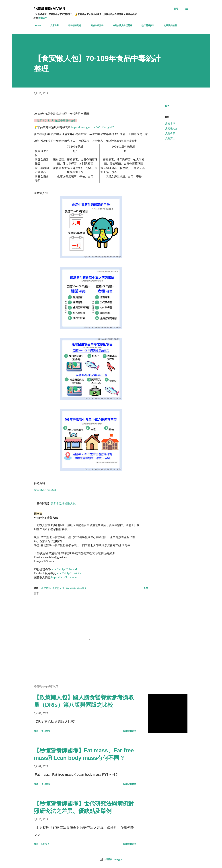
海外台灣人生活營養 (121, 25)
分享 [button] (167, 106)
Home (36, 25)
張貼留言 (46, 733)
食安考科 (170, 124)
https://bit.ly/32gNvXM (64, 572)
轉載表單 (43, 18)
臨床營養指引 (146, 25)
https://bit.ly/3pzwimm (64, 580)
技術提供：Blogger (111, 859)
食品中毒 (170, 133)
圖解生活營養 (95, 25)
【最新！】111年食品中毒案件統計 (55, 121)
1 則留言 (45, 846)
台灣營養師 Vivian (49, 9)
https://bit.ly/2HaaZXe (68, 576)
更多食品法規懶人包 (63, 504)
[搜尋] (176, 9)
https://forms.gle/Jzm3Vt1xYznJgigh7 (93, 127)
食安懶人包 (171, 128)
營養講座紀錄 (73, 25)
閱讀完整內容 (130, 733)
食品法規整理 (168, 25)
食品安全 (170, 138)
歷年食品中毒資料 (45, 490)
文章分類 (53, 25)
